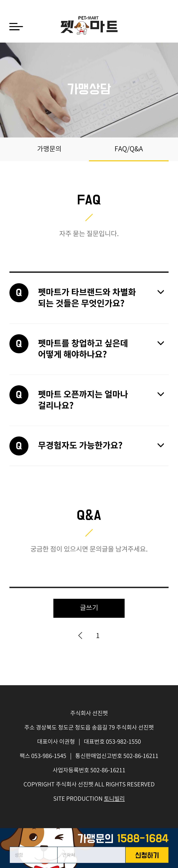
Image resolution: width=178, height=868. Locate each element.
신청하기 (147, 856)
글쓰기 (89, 608)
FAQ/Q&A (129, 149)
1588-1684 (143, 839)
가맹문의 (49, 149)
